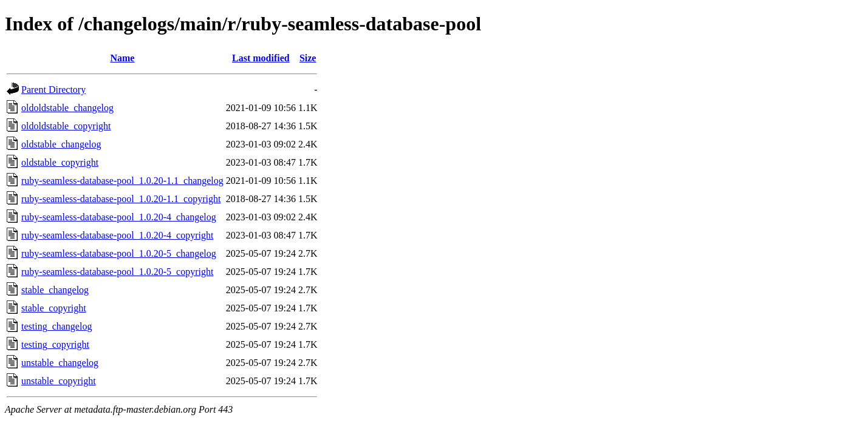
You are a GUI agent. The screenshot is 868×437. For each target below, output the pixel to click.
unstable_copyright (59, 381)
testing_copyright (55, 344)
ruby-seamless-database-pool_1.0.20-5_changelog (119, 253)
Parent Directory (53, 90)
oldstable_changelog (61, 144)
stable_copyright (54, 308)
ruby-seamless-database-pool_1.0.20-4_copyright (117, 235)
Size (308, 58)
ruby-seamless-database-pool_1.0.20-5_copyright (117, 272)
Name (122, 58)
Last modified (261, 58)
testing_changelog (56, 326)
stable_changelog (55, 290)
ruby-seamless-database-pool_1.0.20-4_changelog (119, 217)
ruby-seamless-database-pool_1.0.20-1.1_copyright (121, 199)
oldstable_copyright (60, 162)
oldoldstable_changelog (67, 108)
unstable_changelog (60, 363)
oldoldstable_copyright (66, 126)
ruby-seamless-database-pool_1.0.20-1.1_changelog (122, 181)
